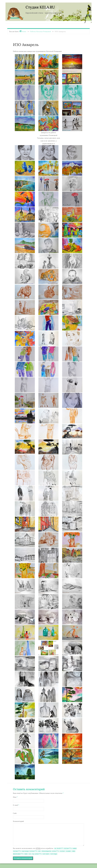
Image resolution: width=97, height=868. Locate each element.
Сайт (15, 813)
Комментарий (18, 821)
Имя (15, 797)
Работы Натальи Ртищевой (40, 32)
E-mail (16, 805)
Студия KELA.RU (40, 7)
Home (24, 32)
